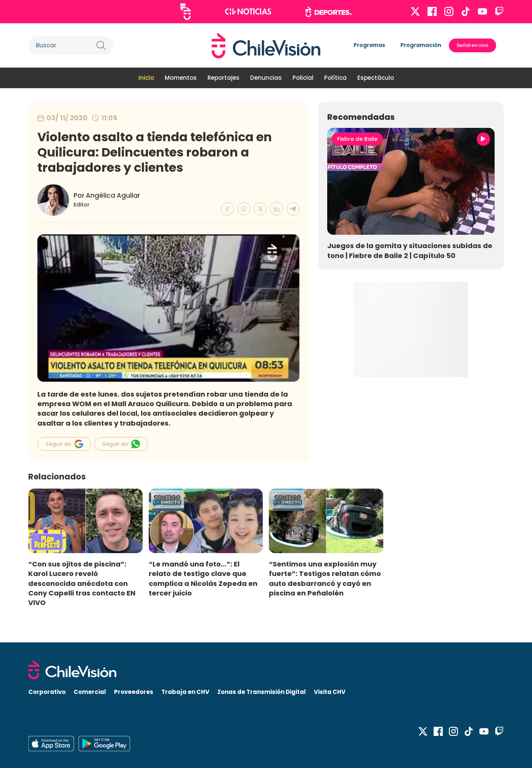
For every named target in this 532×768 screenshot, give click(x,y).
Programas (369, 45)
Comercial (90, 692)
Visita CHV (330, 692)
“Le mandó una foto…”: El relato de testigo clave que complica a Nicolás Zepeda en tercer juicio (203, 578)
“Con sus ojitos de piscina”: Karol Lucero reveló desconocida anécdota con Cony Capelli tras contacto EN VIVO (82, 583)
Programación (421, 45)
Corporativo (47, 692)
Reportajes (223, 78)
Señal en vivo (473, 45)
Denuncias (266, 78)
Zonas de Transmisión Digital (262, 692)
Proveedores (134, 692)
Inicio (146, 78)
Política (335, 78)
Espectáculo (376, 78)
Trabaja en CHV (185, 692)
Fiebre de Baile (357, 139)
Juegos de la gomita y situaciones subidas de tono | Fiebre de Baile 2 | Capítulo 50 (410, 250)
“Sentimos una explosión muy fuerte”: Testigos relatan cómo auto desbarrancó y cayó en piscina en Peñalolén (325, 578)
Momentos (181, 78)
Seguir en (64, 444)
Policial (303, 78)
